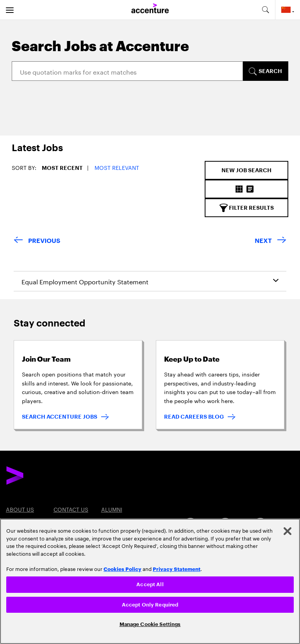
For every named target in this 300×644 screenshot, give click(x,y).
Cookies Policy (122, 569)
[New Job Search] (246, 170)
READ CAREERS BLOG (194, 417)
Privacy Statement (177, 569)
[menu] (10, 10)
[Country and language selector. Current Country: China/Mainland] (288, 10)
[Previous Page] (37, 241)
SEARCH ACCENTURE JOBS (60, 417)
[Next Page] (271, 241)
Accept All (150, 584)
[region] (150, 581)
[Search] (127, 71)
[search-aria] (265, 10)
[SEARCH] (265, 71)
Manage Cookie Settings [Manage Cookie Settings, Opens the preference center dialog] (150, 624)
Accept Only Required (150, 605)
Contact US (71, 509)
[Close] (287, 531)
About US (20, 509)
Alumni (112, 509)
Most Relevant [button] (117, 167)
